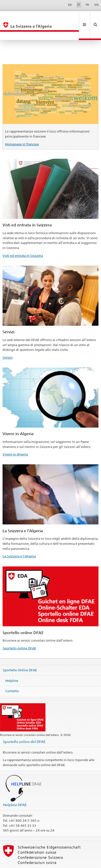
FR (87, 5)
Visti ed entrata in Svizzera (23, 239)
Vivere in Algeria (15, 437)
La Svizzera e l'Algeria (19, 539)
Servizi (8, 341)
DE (70, 5)
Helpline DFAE (15, 788)
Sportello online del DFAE (24, 725)
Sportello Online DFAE (20, 653)
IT (79, 5)
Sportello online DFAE (19, 631)
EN (96, 5)
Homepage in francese (22, 127)
